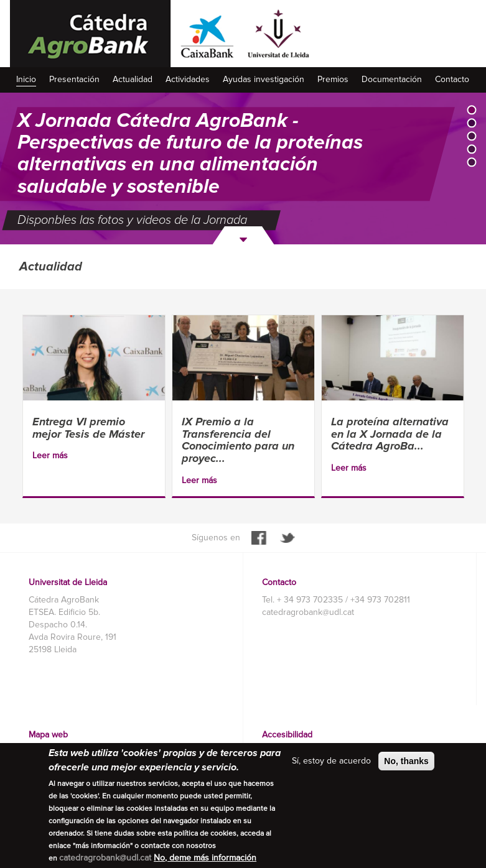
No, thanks (406, 761)
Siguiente (243, 236)
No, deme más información (205, 858)
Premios (333, 79)
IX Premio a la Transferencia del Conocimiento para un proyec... (238, 440)
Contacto (452, 79)
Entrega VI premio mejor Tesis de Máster (88, 428)
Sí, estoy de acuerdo (331, 761)
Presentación (74, 79)
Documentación (392, 79)
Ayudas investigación (264, 79)
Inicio (26, 79)
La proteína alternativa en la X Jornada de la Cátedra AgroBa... (390, 434)
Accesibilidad (287, 735)
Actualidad (133, 79)
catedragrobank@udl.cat (308, 612)
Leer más (50, 455)
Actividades (188, 79)
